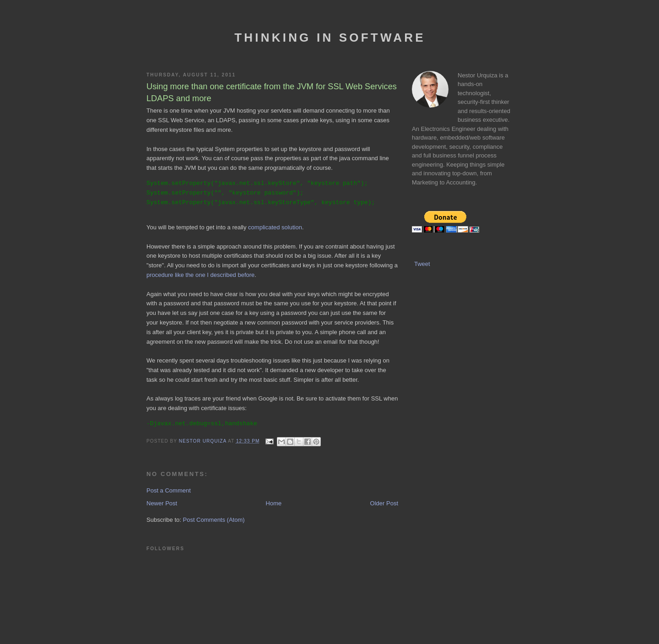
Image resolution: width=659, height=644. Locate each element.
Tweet (422, 264)
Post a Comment (169, 490)
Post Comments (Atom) (214, 520)
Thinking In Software (330, 38)
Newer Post (162, 503)
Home (274, 503)
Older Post (384, 503)
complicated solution (275, 227)
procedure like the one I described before (200, 275)
